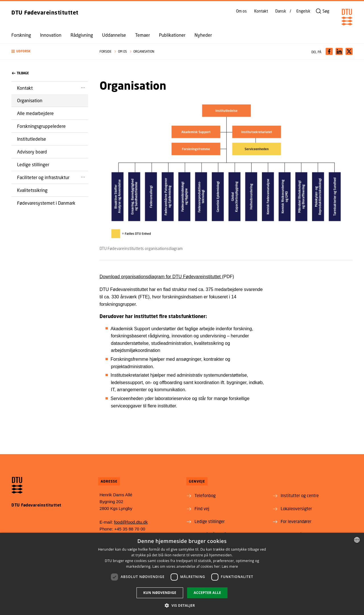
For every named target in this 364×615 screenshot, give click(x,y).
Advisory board (32, 152)
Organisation (30, 100)
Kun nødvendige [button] (160, 593)
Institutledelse (32, 139)
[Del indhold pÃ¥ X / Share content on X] (349, 51)
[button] (50, 51)
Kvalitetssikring (32, 190)
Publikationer (172, 35)
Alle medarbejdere (35, 113)
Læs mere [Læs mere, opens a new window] (230, 566)
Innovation (51, 35)
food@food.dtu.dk (131, 522)
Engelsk (303, 11)
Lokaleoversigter (296, 509)
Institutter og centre (300, 495)
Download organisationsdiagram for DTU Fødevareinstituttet (161, 277)
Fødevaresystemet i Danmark (46, 203)
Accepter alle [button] (207, 593)
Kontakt (261, 11)
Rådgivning (82, 35)
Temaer (142, 35)
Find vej (202, 509)
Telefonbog (205, 495)
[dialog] (182, 574)
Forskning (21, 35)
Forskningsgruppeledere (41, 126)
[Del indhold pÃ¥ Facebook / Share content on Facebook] (329, 51)
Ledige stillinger (33, 164)
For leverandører (296, 521)
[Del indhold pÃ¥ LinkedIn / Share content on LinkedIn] (339, 51)
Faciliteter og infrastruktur (43, 177)
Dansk (281, 11)
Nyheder (203, 35)
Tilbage (20, 73)
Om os (241, 11)
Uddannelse (114, 35)
